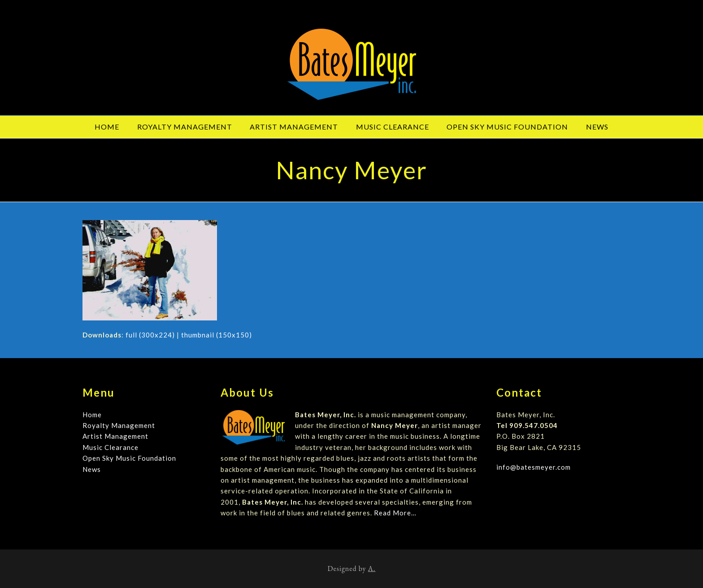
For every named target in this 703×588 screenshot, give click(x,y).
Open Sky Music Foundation (129, 458)
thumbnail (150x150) (217, 335)
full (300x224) (150, 335)
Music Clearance (111, 447)
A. (372, 569)
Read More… (395, 513)
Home (92, 415)
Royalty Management (119, 425)
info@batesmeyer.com (534, 467)
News (92, 469)
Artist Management (115, 436)
